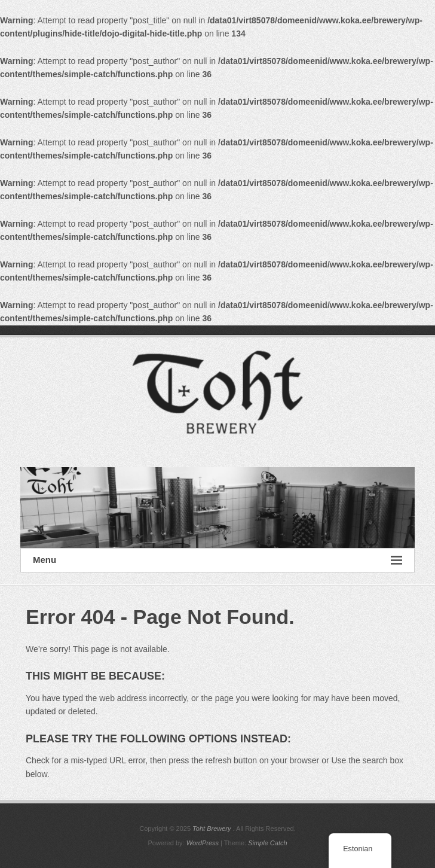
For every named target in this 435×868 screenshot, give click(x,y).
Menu (217, 560)
